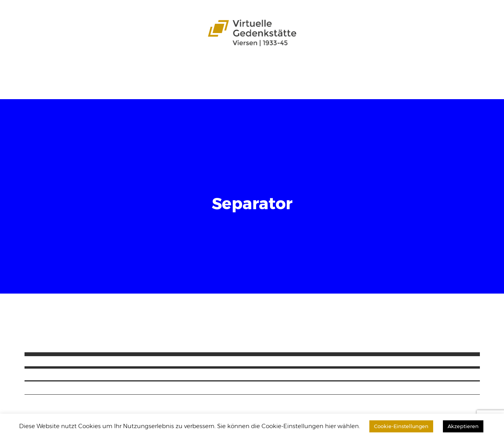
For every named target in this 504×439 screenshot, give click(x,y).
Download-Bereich (59, 84)
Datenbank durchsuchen (427, 70)
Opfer (146, 70)
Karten (199, 70)
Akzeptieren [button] (463, 426)
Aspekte (171, 70)
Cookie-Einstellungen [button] (401, 426)
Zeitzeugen (231, 70)
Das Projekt (81, 70)
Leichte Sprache (360, 70)
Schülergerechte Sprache (292, 70)
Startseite (44, 70)
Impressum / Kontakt (125, 84)
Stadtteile (117, 70)
